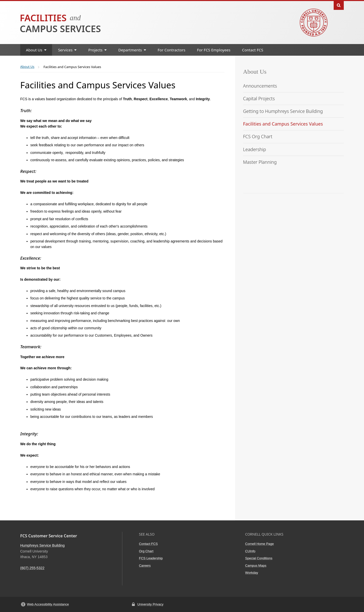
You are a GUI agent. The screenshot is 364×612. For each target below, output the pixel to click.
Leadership (255, 149)
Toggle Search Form (339, 5)
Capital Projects (259, 98)
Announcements (260, 86)
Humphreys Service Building (42, 545)
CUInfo (250, 551)
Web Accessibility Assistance (48, 604)
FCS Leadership (151, 558)
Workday (252, 573)
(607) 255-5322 (32, 568)
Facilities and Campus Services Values (283, 124)
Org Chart (146, 551)
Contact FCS (253, 50)
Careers (145, 566)
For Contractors (172, 50)
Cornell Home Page (259, 544)
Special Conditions (259, 558)
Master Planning (260, 162)
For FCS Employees (214, 50)
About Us (255, 72)
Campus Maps (256, 566)
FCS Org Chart (258, 136)
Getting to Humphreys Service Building (283, 111)
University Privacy (150, 604)
